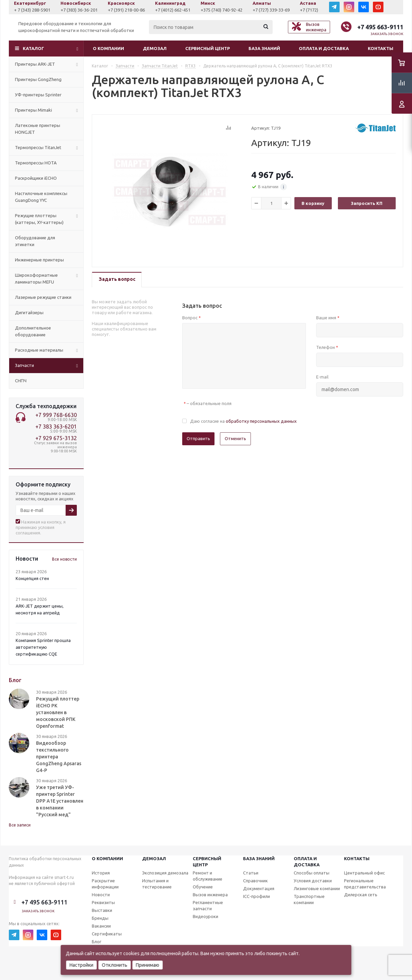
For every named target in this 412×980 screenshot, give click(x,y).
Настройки (82, 965)
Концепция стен (32, 578)
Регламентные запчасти (208, 905)
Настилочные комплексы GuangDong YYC (41, 197)
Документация (259, 888)
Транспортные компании (309, 899)
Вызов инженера (210, 895)
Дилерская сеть (361, 895)
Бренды (100, 918)
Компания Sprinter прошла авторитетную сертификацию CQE (43, 647)
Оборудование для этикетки (35, 241)
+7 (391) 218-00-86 (174, 10)
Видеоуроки (205, 916)
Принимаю (148, 965)
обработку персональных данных (261, 421)
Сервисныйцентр (207, 862)
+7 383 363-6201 (56, 427)
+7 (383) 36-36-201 (127, 10)
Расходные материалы (39, 350)
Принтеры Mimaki (33, 110)
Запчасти (24, 365)
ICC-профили (256, 896)
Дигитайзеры (29, 312)
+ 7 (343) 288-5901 (80, 10)
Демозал (155, 48)
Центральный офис (364, 873)
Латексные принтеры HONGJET (38, 129)
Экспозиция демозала (165, 873)
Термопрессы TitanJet (38, 147)
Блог (97, 942)
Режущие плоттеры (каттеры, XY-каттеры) (39, 219)
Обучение (203, 887)
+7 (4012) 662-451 (220, 10)
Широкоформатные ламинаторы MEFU (36, 278)
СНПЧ (21, 381)
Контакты (381, 48)
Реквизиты (103, 902)
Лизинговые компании (317, 888)
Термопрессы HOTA (36, 163)
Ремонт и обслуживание (208, 876)
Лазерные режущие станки (43, 297)
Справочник (255, 881)
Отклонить (115, 965)
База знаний (264, 48)
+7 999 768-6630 (56, 415)
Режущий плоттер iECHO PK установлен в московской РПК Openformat (58, 712)
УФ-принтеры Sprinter (38, 95)
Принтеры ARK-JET (35, 64)
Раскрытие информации (105, 884)
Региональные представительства (365, 884)
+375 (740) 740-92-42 (269, 10)
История (101, 873)
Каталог (33, 48)
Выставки (102, 910)
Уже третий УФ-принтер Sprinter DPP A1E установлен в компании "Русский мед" (60, 801)
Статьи (251, 873)
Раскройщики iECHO (36, 178)
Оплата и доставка (324, 48)
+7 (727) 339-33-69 (319, 10)
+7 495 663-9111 (380, 27)
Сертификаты (107, 934)
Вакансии (101, 926)
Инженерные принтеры (39, 260)
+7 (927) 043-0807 (34, 10)
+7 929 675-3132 (56, 438)
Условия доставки (313, 881)
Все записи (20, 825)
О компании (108, 48)
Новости (101, 895)
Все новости (64, 559)
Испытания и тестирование (157, 884)
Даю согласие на (243, 421)
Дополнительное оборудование (33, 331)
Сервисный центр (208, 48)
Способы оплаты (312, 873)
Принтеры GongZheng (38, 79)
